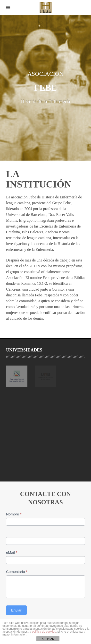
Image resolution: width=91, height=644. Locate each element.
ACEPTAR (48, 639)
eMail (12, 552)
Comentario (17, 572)
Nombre (14, 514)
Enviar (16, 610)
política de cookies (44, 632)
